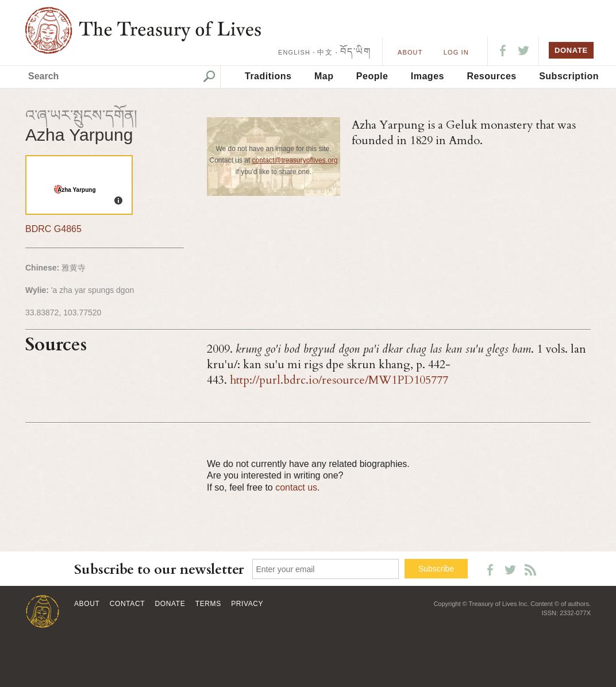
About (410, 52)
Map (324, 76)
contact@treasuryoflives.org (295, 160)
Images (428, 76)
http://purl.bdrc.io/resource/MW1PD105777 (339, 380)
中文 (325, 52)
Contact (127, 604)
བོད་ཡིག (355, 51)
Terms (208, 604)
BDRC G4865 (53, 229)
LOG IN (456, 52)
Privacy (247, 604)
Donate (170, 604)
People (372, 76)
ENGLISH (294, 52)
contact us (296, 487)
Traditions (268, 76)
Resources (491, 76)
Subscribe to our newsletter (159, 570)
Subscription (569, 76)
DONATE (571, 50)
